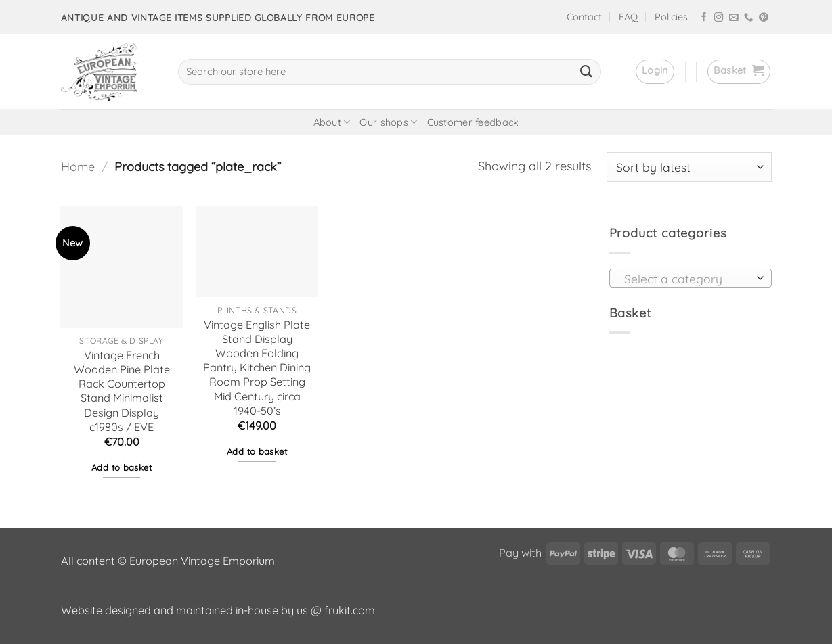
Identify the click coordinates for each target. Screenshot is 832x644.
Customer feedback (473, 122)
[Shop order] (689, 167)
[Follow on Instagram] (719, 18)
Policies (671, 17)
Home (78, 167)
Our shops (388, 122)
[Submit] (586, 72)
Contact (584, 17)
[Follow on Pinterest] (764, 18)
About (332, 122)
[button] (655, 72)
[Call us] (749, 18)
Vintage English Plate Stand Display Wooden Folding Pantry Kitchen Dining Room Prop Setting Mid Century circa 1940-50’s (257, 368)
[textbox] (686, 279)
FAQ (628, 17)
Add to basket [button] (122, 467)
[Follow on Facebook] (704, 18)
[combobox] (691, 278)
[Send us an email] (734, 18)
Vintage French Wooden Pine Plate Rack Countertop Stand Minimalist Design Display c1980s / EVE (122, 391)
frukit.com (350, 610)
